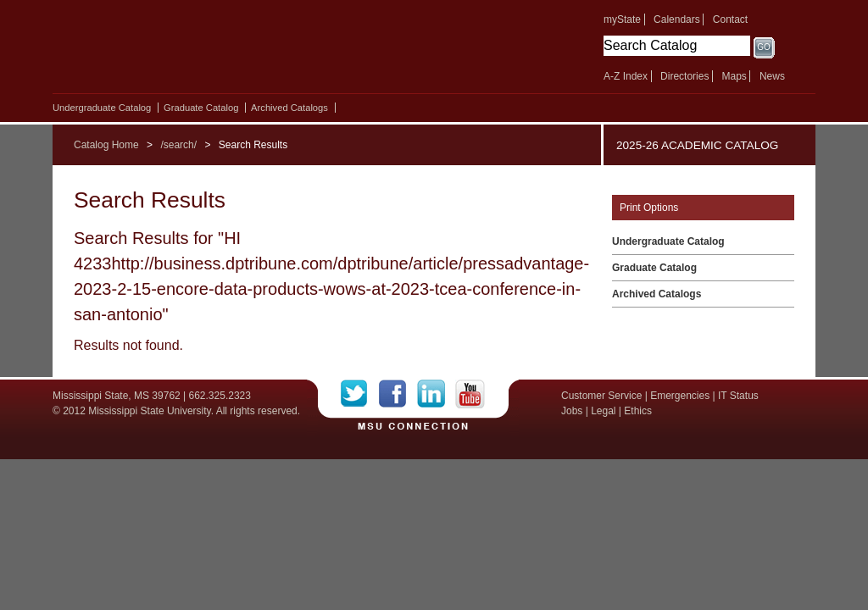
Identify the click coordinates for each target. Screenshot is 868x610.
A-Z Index (626, 76)
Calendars (677, 19)
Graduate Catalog (201, 108)
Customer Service (601, 396)
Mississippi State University (199, 51)
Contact (730, 19)
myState (622, 19)
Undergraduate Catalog (102, 108)
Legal (603, 411)
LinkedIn (436, 394)
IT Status (738, 396)
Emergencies (680, 396)
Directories (684, 76)
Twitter (360, 394)
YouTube (470, 394)
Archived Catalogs (289, 108)
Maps (734, 76)
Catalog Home (106, 145)
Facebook (398, 394)
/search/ (178, 145)
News (772, 76)
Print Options (649, 208)
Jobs (572, 411)
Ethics (638, 411)
